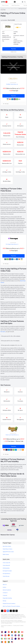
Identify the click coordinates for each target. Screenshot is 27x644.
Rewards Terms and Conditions (9, 604)
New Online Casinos (7, 546)
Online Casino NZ (6, 563)
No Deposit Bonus (6, 574)
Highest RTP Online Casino (8, 552)
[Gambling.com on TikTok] (14, 611)
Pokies (16, 9)
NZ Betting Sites (6, 568)
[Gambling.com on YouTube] (5, 611)
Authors (4, 587)
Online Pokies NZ (6, 565)
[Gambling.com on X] (2, 611)
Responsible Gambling (7, 598)
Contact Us (5, 593)
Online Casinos (10, 9)
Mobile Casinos (6, 554)
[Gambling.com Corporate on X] (17, 611)
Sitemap (4, 601)
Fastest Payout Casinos (8, 549)
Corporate (5, 595)
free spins (3, 332)
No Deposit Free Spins (7, 571)
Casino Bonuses (6, 576)
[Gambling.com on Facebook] (8, 611)
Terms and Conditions (7, 626)
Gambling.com (3, 9)
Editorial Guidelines (7, 590)
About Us (5, 585)
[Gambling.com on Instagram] (11, 611)
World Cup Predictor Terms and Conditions (11, 606)
